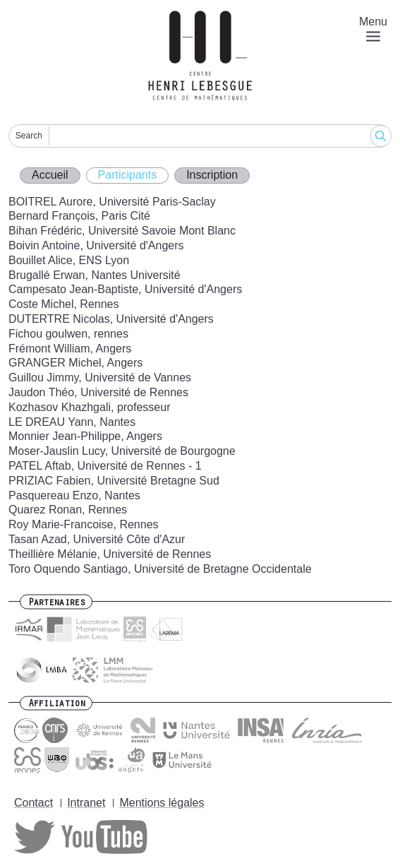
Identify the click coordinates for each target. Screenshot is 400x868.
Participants (128, 175)
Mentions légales (162, 803)
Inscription (212, 175)
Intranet (86, 803)
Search (29, 136)
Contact (34, 803)
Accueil (50, 175)
